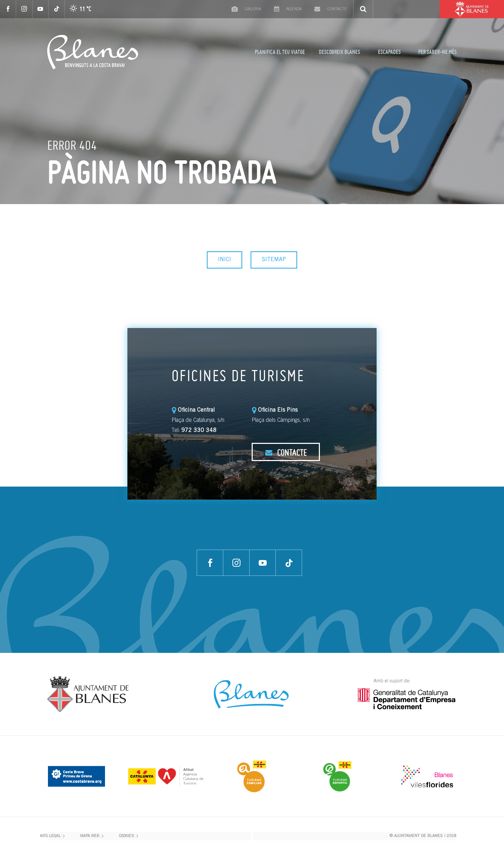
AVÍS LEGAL (50, 836)
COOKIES (127, 836)
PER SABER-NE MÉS (437, 52)
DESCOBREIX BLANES (339, 52)
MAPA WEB (90, 836)
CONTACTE (286, 452)
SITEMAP (274, 260)
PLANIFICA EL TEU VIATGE (280, 52)
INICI (225, 260)
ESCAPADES (389, 52)
